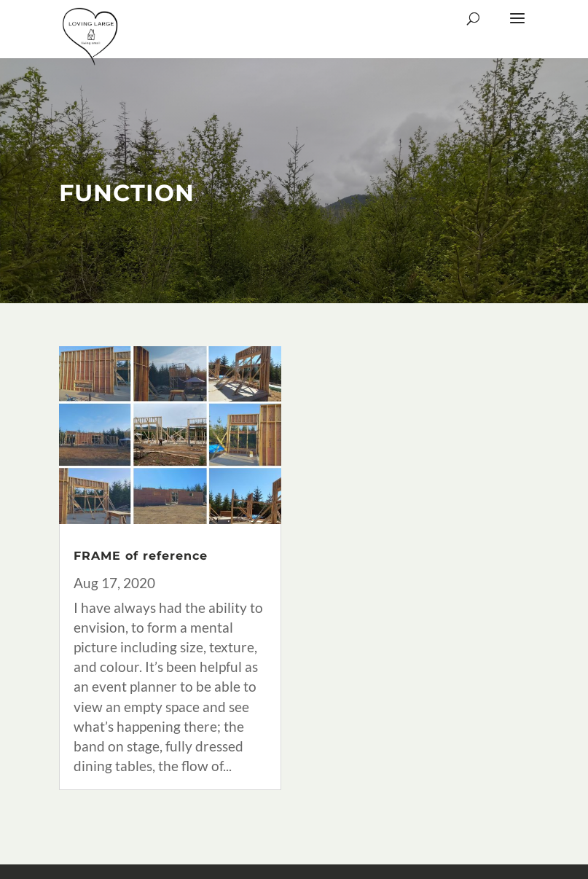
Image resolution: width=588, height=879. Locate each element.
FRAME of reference (141, 556)
